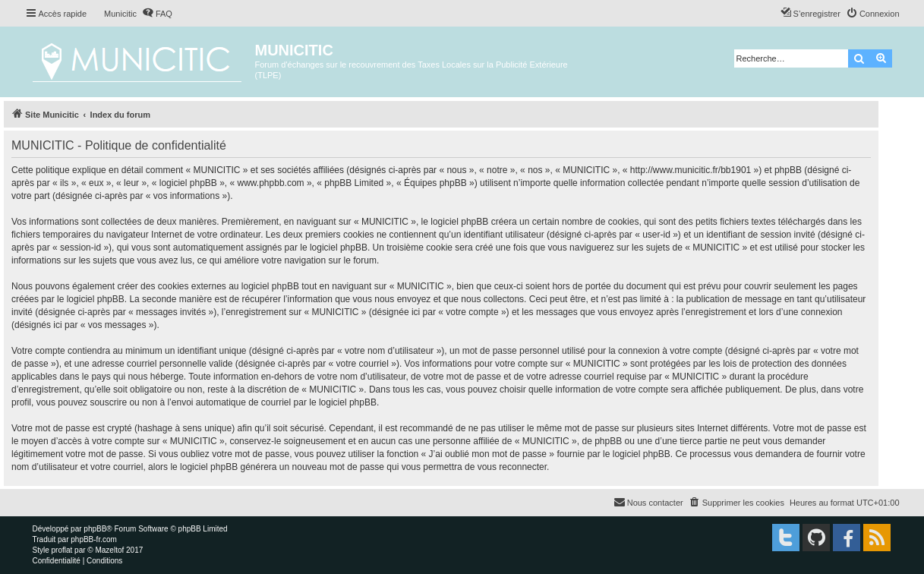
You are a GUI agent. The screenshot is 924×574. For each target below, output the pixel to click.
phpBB (95, 529)
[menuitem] (157, 14)
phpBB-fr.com (94, 539)
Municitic (120, 14)
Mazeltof (109, 550)
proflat (62, 550)
